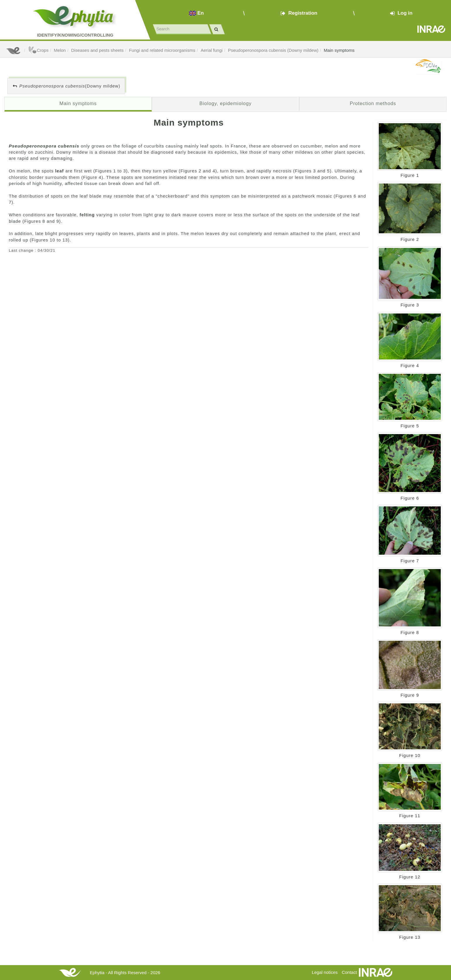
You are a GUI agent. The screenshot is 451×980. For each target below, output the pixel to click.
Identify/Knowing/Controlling (75, 35)
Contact (349, 972)
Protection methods (373, 103)
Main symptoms (339, 50)
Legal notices (325, 972)
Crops (38, 50)
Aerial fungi (212, 50)
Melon (60, 50)
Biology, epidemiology (225, 103)
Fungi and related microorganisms (162, 50)
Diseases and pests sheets (97, 50)
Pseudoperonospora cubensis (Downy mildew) (273, 50)
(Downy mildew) (70, 86)
